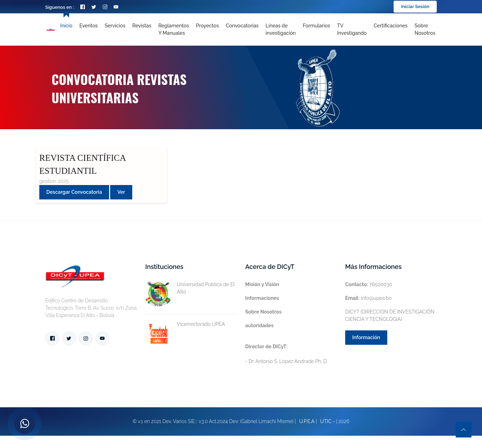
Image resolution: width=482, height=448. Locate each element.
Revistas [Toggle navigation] (142, 26)
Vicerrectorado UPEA (185, 324)
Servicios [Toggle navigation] (115, 26)
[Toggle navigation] (281, 29)
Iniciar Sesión (415, 6)
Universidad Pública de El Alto (190, 288)
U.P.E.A (307, 421)
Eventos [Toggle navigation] (88, 26)
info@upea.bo (369, 298)
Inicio (66, 26)
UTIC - (328, 421)
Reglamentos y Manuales (173, 29)
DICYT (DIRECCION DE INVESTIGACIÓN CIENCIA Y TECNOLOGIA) (390, 315)
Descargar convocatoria (74, 192)
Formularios (316, 26)
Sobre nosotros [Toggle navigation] (425, 29)
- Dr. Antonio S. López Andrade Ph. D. (286, 354)
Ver (121, 192)
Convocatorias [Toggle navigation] (242, 26)
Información (366, 337)
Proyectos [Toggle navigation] (207, 26)
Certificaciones (391, 26)
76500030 (369, 284)
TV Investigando (352, 29)
